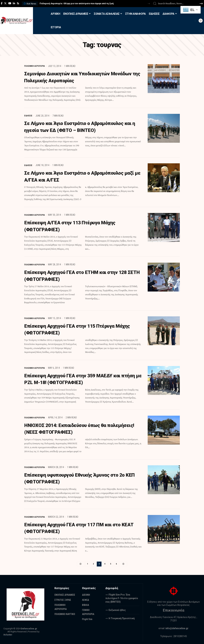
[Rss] (18, 3)
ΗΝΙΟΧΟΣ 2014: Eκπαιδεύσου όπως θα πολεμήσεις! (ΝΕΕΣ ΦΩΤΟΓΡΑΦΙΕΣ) (71, 427)
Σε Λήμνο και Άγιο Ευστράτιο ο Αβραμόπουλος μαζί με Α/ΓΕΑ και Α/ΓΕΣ (82, 176)
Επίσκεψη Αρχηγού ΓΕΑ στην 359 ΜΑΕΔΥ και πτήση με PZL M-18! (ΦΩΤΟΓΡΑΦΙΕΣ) (80, 378)
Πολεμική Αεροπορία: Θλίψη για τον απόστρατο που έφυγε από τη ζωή (77, 3)
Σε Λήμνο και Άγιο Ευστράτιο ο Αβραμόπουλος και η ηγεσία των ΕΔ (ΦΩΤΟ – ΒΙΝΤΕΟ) (82, 126)
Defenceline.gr (29, 628)
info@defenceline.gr (177, 628)
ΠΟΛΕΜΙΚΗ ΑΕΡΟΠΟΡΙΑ (36, 66)
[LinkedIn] (14, 3)
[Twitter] (5, 3)
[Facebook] (2, 3)
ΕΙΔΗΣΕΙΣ (29, 116)
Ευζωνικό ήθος (117, 609)
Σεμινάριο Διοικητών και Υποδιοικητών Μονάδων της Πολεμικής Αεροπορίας (74, 77)
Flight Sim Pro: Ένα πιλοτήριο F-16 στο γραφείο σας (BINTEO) (122, 597)
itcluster (8, 634)
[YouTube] (10, 3)
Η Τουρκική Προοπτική (122, 617)
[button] (149, 4)
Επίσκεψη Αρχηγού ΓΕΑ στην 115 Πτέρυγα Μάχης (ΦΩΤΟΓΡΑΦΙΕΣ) (77, 328)
